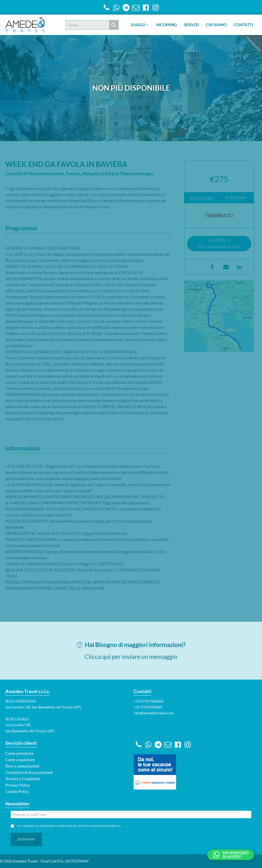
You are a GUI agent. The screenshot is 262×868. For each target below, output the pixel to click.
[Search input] (88, 25)
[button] (140, 25)
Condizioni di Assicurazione (29, 772)
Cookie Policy (17, 791)
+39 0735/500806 (149, 701)
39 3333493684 (149, 707)
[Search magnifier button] (114, 25)
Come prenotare (19, 753)
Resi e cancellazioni (22, 766)
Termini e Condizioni (23, 779)
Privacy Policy (18, 785)
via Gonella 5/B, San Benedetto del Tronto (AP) (43, 707)
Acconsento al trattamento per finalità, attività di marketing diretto (68, 826)
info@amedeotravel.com (154, 713)
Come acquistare (20, 760)
